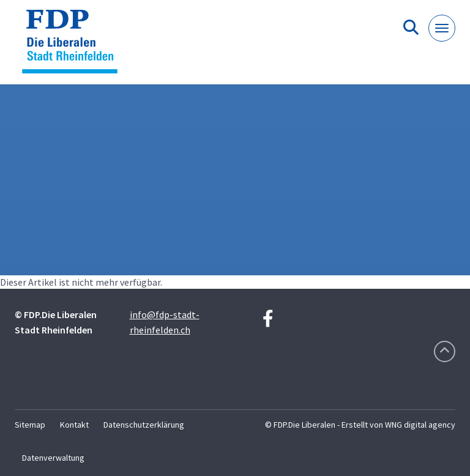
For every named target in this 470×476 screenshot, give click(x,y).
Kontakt (74, 425)
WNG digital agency (420, 425)
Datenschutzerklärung (144, 425)
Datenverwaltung (53, 458)
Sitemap (30, 425)
